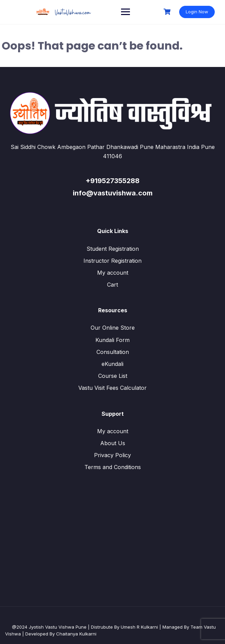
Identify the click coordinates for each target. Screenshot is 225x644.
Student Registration (113, 249)
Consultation (113, 352)
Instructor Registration (112, 261)
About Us (113, 443)
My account (113, 273)
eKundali (112, 364)
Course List (113, 376)
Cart (112, 285)
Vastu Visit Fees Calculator (112, 388)
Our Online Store (113, 328)
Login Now (197, 12)
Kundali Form (112, 340)
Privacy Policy (112, 455)
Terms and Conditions (113, 467)
